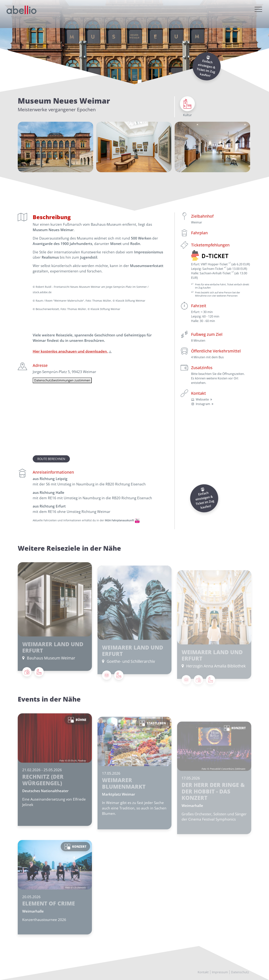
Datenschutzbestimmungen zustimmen (62, 380)
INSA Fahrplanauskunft (119, 520)
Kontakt (203, 972)
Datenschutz (240, 972)
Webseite (202, 399)
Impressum (220, 972)
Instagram (203, 404)
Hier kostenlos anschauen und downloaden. (70, 351)
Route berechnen (51, 459)
